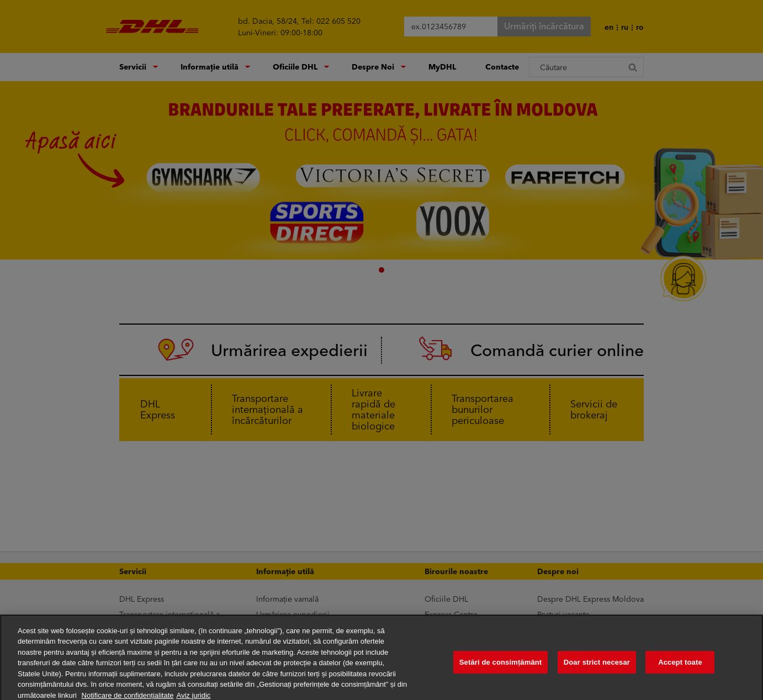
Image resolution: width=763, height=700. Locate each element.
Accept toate (680, 668)
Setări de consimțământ (501, 668)
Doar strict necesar (597, 668)
